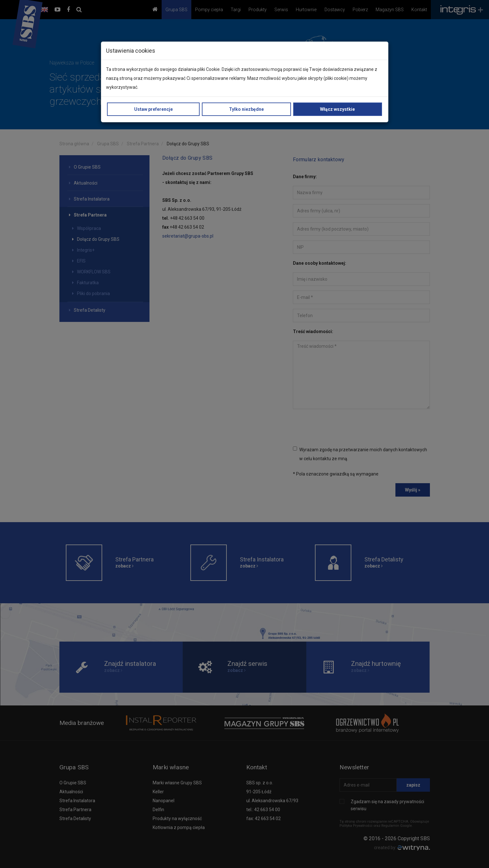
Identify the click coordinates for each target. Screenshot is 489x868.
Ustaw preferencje (153, 109)
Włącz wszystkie (337, 109)
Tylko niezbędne (246, 109)
